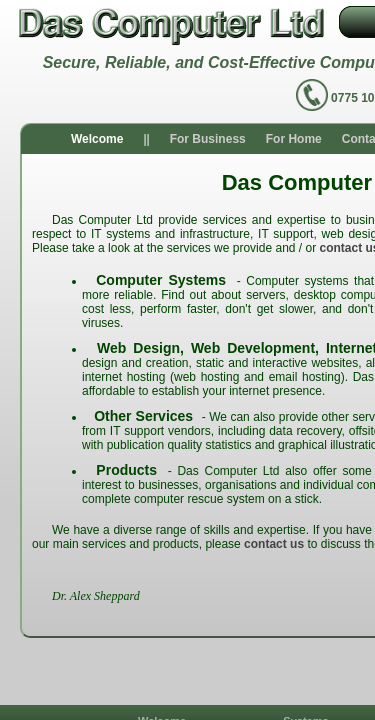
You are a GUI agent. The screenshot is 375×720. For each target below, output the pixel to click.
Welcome (97, 139)
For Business (208, 139)
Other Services (143, 416)
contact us (274, 544)
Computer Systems (161, 280)
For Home (294, 139)
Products (126, 470)
